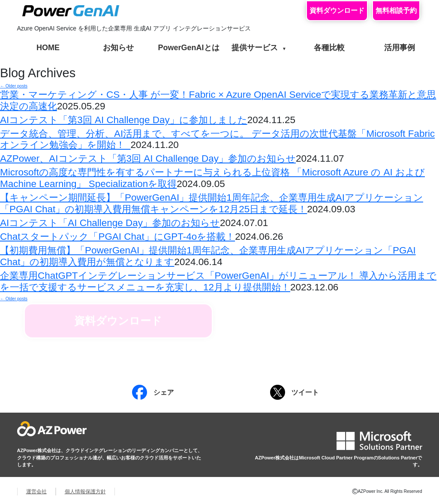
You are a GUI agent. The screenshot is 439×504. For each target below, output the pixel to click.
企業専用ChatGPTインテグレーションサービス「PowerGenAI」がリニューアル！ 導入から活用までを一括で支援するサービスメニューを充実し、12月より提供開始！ (218, 281)
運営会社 (36, 492)
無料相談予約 (396, 11)
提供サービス (259, 48)
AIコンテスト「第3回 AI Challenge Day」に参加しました (124, 120)
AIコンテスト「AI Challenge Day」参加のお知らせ (110, 223)
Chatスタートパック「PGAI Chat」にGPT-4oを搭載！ (117, 237)
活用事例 (400, 48)
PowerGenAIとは (188, 48)
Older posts (14, 86)
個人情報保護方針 (85, 492)
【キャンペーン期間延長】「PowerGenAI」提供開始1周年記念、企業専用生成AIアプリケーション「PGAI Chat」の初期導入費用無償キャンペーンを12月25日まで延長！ (212, 203)
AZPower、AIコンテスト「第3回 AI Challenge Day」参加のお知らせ (148, 158)
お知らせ (118, 48)
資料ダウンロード (337, 11)
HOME (48, 48)
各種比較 (329, 48)
